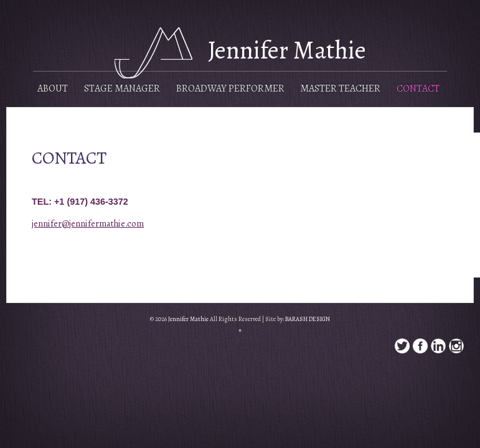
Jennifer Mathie (287, 50)
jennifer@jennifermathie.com (88, 223)
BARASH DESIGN (308, 319)
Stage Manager (122, 88)
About (53, 88)
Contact (418, 88)
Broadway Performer (230, 88)
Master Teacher (340, 88)
